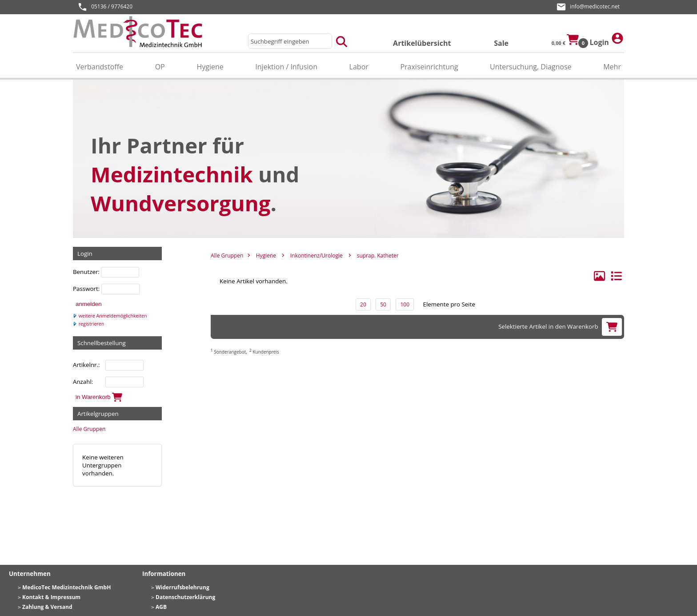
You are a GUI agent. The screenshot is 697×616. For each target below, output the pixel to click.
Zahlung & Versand (47, 607)
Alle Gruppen (89, 429)
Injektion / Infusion (286, 67)
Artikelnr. (86, 365)
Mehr (612, 67)
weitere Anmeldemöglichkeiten (110, 316)
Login (607, 39)
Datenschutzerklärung (185, 597)
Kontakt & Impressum (51, 597)
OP (160, 67)
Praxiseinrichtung (429, 67)
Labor (359, 67)
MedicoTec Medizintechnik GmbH (66, 587)
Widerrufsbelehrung (182, 587)
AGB (161, 607)
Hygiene (210, 67)
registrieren (88, 324)
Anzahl (82, 382)
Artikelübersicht (422, 43)
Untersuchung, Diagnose (531, 67)
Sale (501, 43)
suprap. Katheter (378, 256)
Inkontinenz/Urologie (316, 256)
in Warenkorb (99, 397)
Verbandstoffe (100, 67)
